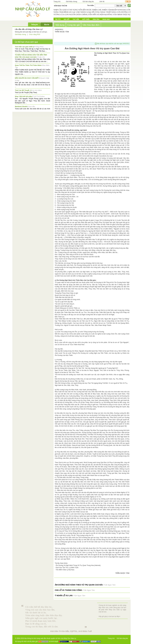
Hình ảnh (96, 19)
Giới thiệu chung (71, 2)
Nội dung (60, 25)
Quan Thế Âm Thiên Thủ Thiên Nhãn (28, 65)
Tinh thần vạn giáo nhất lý (24, 47)
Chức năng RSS (35, 34)
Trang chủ (57, 2)
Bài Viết (67, 19)
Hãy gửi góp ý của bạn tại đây (109, 616)
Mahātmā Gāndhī (21, 107)
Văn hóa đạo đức (91, 25)
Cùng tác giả (74, 25)
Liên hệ (102, 2)
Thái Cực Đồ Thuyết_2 (23, 90)
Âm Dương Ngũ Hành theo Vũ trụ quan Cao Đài (79, 585)
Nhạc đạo (106, 19)
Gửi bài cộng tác (88, 2)
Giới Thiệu (86, 19)
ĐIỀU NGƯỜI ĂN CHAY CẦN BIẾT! (27, 78)
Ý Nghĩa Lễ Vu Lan (64, 596)
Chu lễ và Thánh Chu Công (68, 590)
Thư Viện (76, 19)
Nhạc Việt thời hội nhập (23, 96)
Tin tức (58, 19)
